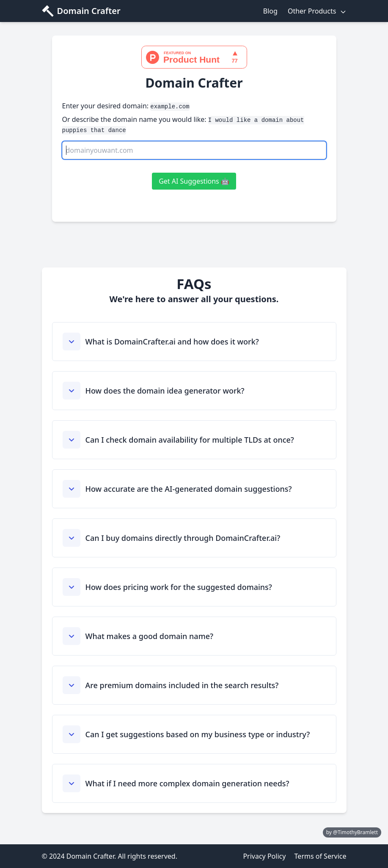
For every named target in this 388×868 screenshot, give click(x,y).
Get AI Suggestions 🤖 (194, 181)
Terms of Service (321, 856)
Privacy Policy (264, 856)
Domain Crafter (89, 11)
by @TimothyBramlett (352, 832)
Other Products (317, 11)
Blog (270, 11)
